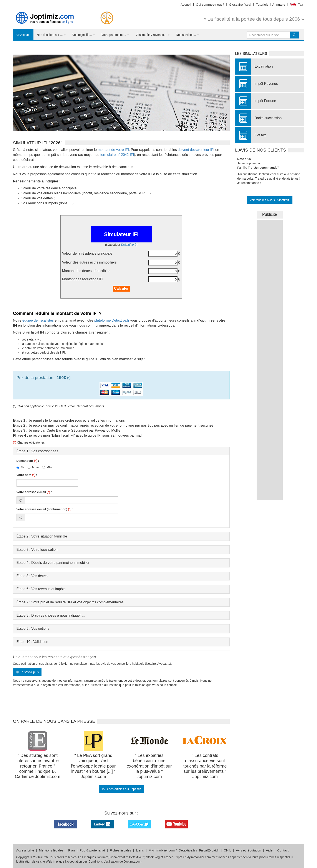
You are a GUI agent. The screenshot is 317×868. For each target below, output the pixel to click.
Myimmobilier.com (162, 850)
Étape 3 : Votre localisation (37, 550)
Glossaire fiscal (240, 4)
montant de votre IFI (113, 150)
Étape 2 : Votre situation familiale (42, 536)
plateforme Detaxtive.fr (112, 320)
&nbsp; (270, 285)
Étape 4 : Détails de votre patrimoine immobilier (53, 563)
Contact (283, 850)
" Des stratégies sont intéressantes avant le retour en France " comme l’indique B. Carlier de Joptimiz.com (37, 766)
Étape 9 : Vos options (33, 628)
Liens (140, 850)
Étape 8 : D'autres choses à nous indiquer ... (51, 615)
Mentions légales (51, 850)
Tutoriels (262, 4)
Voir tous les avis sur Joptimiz (270, 200)
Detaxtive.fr (129, 245)
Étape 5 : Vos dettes (32, 576)
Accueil (186, 4)
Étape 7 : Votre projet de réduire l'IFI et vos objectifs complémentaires (70, 602)
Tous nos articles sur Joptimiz (121, 789)
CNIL (227, 850)
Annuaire (279, 4)
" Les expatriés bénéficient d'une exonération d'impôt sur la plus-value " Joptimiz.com (149, 766)
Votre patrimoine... (115, 35)
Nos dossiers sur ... (51, 35)
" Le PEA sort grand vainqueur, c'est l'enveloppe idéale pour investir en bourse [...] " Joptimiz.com (93, 766)
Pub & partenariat (92, 850)
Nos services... (188, 35)
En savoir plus (27, 672)
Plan (71, 850)
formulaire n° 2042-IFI (117, 155)
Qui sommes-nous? (210, 4)
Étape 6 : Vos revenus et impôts (41, 589)
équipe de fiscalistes (38, 320)
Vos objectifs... (83, 35)
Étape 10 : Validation (32, 642)
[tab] (121, 451)
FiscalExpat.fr (209, 850)
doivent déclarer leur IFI (196, 150)
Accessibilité (25, 850)
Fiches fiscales (120, 850)
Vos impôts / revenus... (153, 35)
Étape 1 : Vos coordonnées (37, 451)
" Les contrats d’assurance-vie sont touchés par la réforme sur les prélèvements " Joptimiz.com (205, 766)
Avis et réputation (249, 850)
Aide (269, 850)
